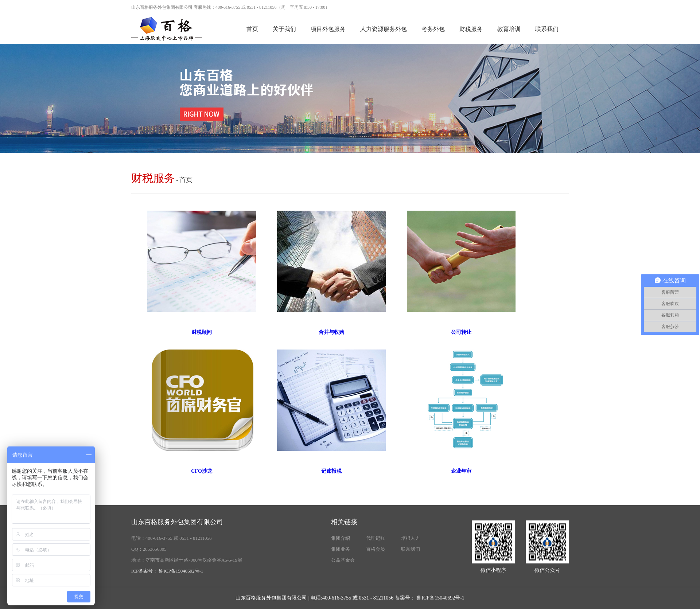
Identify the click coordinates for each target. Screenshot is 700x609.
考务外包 (433, 29)
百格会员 (376, 549)
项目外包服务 (328, 29)
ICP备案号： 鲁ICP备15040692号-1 (167, 571)
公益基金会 (343, 560)
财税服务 (471, 29)
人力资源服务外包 (384, 29)
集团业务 (341, 549)
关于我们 (284, 29)
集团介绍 (341, 538)
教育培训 (509, 29)
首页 (252, 29)
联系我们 (547, 29)
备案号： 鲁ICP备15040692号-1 (430, 598)
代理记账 (376, 538)
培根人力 (411, 538)
